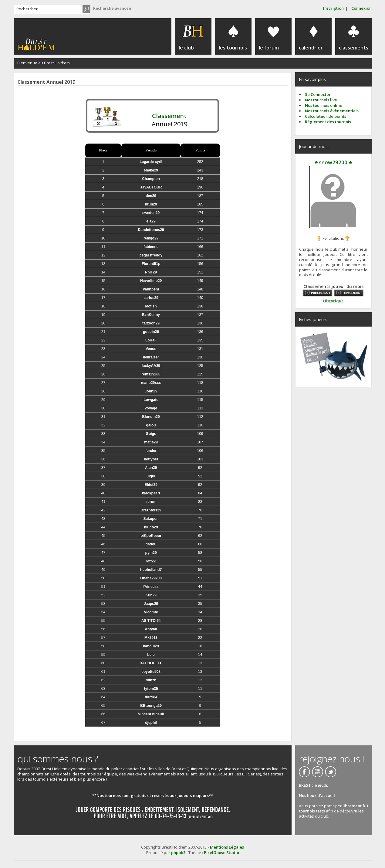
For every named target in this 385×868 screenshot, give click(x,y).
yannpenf (151, 289)
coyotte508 (151, 672)
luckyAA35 (151, 366)
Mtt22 (151, 561)
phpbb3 (178, 853)
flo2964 (151, 697)
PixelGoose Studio (221, 853)
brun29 (151, 204)
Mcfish (151, 306)
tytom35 (151, 689)
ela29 (151, 221)
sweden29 (151, 213)
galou (151, 425)
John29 (151, 391)
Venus (151, 349)
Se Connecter (318, 94)
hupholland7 (151, 570)
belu (151, 655)
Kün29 (151, 595)
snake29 (151, 170)
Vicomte (151, 612)
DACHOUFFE (151, 663)
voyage (151, 408)
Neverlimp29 (151, 281)
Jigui (151, 476)
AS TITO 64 (151, 621)
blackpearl (151, 493)
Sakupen (151, 519)
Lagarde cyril (151, 162)
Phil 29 (151, 272)
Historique (333, 301)
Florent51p (151, 264)
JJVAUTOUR (151, 187)
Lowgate (151, 400)
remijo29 (151, 238)
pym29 (151, 553)
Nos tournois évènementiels (332, 111)
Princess (151, 587)
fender (151, 451)
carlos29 (151, 298)
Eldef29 (151, 485)
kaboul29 (151, 646)
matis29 (151, 442)
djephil (151, 723)
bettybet (151, 459)
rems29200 (151, 374)
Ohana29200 (151, 578)
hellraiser (151, 357)
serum (151, 502)
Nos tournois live (321, 100)
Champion (151, 179)
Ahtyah (151, 629)
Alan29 (151, 468)
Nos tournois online (324, 105)
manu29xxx (151, 383)
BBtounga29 (151, 706)
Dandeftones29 (151, 230)
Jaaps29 (151, 604)
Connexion (361, 8)
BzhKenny (151, 315)
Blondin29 (151, 417)
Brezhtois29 (151, 510)
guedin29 (151, 332)
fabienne (151, 247)
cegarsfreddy (151, 255)
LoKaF (151, 340)
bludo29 (151, 527)
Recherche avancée (112, 8)
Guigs (151, 434)
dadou (151, 544)
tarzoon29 (151, 323)
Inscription (333, 8)
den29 (151, 196)
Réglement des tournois (328, 122)
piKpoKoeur (151, 536)
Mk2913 (151, 638)
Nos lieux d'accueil (317, 795)
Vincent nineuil (151, 714)
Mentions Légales (227, 847)
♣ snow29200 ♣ (333, 162)
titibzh (151, 680)
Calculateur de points (326, 116)
